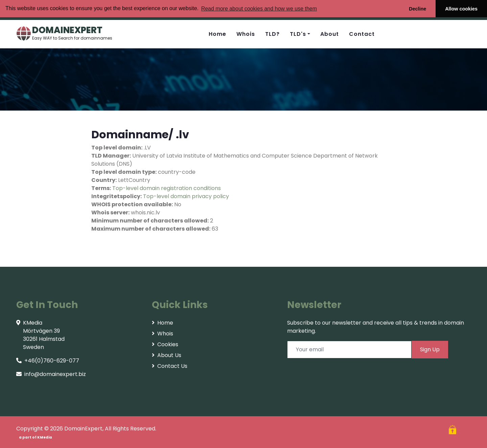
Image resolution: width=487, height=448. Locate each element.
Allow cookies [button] (461, 9)
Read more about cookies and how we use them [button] (259, 9)
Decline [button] (418, 9)
